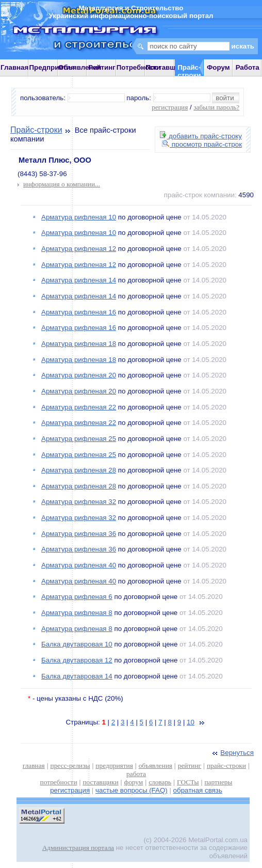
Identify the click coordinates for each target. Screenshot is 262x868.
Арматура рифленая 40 (79, 565)
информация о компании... (62, 184)
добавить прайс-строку (201, 136)
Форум (218, 67)
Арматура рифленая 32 (79, 502)
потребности (59, 782)
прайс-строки (226, 766)
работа (136, 774)
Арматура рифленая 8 (77, 613)
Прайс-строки (36, 130)
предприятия (114, 766)
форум (134, 782)
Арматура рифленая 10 (79, 217)
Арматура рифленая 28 (79, 470)
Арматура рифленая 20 (79, 375)
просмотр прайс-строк (202, 144)
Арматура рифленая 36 (79, 534)
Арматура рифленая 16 (79, 312)
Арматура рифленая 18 (79, 344)
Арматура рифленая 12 (79, 249)
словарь (160, 782)
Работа (248, 67)
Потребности (139, 67)
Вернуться (232, 753)
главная (34, 766)
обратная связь (198, 790)
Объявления (80, 67)
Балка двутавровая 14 (77, 676)
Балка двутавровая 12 (77, 660)
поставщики (100, 782)
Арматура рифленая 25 (79, 439)
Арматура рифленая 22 (79, 407)
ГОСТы (188, 782)
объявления (155, 766)
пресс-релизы (70, 766)
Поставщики (166, 67)
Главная (14, 67)
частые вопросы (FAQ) (132, 790)
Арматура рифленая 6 (77, 597)
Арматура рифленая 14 (79, 280)
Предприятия (52, 67)
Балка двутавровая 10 (77, 644)
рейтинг (190, 766)
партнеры (218, 782)
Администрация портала (78, 848)
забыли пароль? (216, 107)
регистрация (170, 107)
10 (191, 722)
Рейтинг (102, 67)
